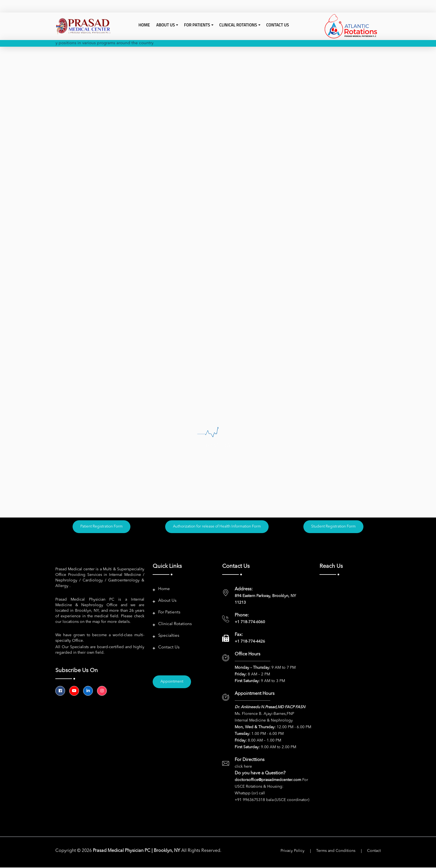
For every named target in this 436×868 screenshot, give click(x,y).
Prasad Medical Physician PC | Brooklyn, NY (137, 851)
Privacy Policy (293, 851)
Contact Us (278, 25)
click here (243, 767)
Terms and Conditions (336, 851)
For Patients (169, 613)
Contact (374, 851)
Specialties (169, 636)
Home (144, 25)
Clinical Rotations (175, 625)
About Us (167, 601)
